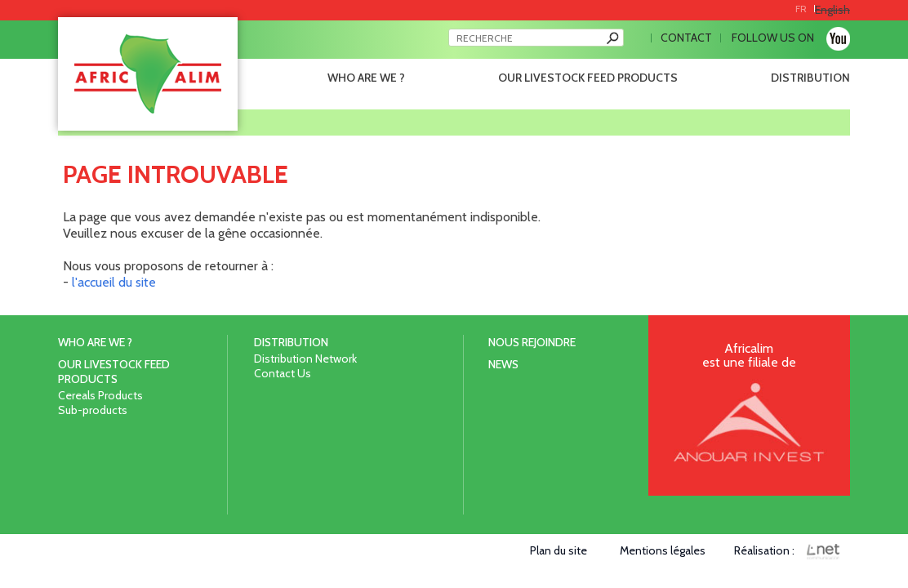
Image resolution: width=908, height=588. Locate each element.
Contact (686, 38)
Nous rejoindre (532, 342)
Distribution (810, 78)
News (503, 364)
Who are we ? (366, 78)
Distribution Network (305, 359)
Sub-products (93, 410)
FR (801, 9)
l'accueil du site (114, 282)
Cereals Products (100, 395)
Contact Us (283, 373)
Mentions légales (663, 550)
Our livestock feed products (588, 78)
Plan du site (559, 550)
